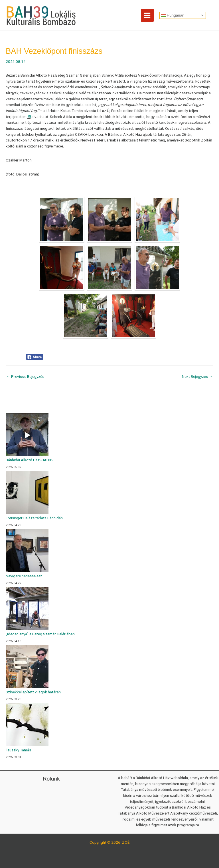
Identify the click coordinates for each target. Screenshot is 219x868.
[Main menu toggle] (147, 15)
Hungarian (173, 15)
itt (29, 117)
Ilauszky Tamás (18, 750)
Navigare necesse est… (25, 576)
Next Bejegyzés (197, 376)
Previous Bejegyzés (25, 376)
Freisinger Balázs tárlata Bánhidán (34, 518)
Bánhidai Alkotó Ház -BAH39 (30, 460)
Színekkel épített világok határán (33, 692)
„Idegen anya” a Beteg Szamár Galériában (40, 634)
